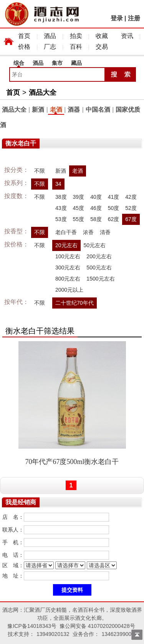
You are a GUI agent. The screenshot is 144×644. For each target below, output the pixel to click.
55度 (79, 219)
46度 (96, 208)
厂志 (50, 47)
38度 (61, 197)
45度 (79, 208)
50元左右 (95, 245)
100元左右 (68, 256)
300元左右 (68, 268)
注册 (134, 18)
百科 (76, 47)
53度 (61, 219)
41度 (114, 197)
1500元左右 (100, 279)
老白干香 (66, 232)
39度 (79, 197)
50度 (114, 208)
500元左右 (99, 268)
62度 (114, 219)
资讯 (127, 36)
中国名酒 (98, 110)
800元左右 (68, 279)
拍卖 (76, 36)
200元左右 (99, 256)
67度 (131, 219)
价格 (24, 47)
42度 (131, 197)
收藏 (102, 36)
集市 (57, 63)
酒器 (74, 110)
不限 (40, 171)
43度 (61, 208)
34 (58, 184)
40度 (96, 197)
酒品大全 (43, 92)
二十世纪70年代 (74, 303)
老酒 (56, 110)
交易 (102, 47)
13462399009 (118, 634)
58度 (96, 219)
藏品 (76, 63)
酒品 (50, 36)
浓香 (88, 232)
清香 (105, 232)
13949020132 (53, 634)
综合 (19, 63)
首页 (24, 36)
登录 (117, 18)
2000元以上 (69, 290)
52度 (131, 208)
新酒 (38, 110)
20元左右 (66, 245)
